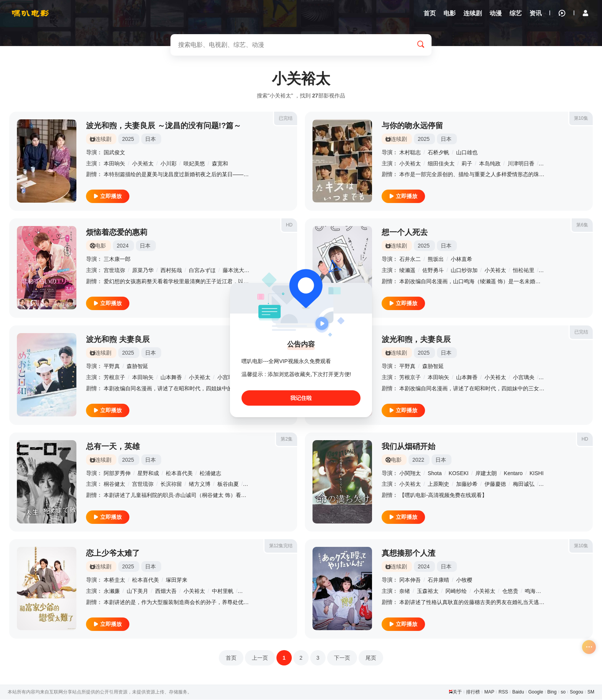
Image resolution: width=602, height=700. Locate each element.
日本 (150, 139)
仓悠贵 (510, 591)
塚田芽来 (177, 581)
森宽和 (220, 164)
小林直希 (461, 260)
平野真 (112, 367)
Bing (552, 692)
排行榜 (473, 692)
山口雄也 (467, 153)
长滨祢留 (171, 485)
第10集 (581, 119)
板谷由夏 (228, 485)
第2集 (287, 439)
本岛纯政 (490, 164)
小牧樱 (464, 581)
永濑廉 (112, 591)
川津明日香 (521, 164)
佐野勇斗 (433, 271)
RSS (503, 692)
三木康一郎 (117, 260)
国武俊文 (114, 153)
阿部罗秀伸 (117, 474)
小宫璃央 (228, 378)
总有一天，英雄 (113, 447)
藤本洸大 (233, 271)
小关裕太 (143, 164)
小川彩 (169, 164)
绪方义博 (200, 485)
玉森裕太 (428, 591)
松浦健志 (210, 474)
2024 (123, 246)
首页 (231, 658)
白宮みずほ (202, 271)
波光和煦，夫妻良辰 (416, 340)
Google (536, 692)
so (563, 692)
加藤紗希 (467, 485)
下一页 (342, 658)
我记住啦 (301, 398)
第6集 (582, 226)
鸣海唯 (533, 591)
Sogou (576, 692)
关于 (457, 692)
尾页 (371, 658)
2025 (128, 139)
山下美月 (137, 591)
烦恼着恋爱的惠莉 (117, 233)
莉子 (467, 164)
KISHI (537, 474)
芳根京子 (114, 378)
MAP (489, 692)
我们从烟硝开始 (408, 447)
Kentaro (513, 474)
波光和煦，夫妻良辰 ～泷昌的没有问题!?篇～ (164, 126)
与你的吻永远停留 (412, 126)
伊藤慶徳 (495, 485)
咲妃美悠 (194, 164)
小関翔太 (410, 474)
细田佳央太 (441, 164)
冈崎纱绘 (456, 591)
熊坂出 (436, 260)
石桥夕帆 (438, 153)
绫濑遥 (407, 271)
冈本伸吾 (410, 581)
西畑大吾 (166, 591)
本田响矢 (114, 164)
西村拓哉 (171, 271)
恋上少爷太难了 (113, 554)
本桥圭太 (114, 581)
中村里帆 (223, 591)
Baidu (518, 692)
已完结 (286, 119)
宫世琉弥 (114, 271)
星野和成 (148, 474)
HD (289, 226)
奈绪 (405, 591)
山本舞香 (171, 378)
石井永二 (410, 260)
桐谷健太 (114, 485)
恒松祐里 (524, 271)
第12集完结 (281, 546)
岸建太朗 (486, 474)
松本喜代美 (179, 474)
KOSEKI (458, 474)
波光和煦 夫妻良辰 (118, 340)
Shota (435, 474)
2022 (418, 460)
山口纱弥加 (464, 271)
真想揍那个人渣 (408, 554)
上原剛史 (438, 485)
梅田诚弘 (524, 485)
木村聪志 (410, 153)
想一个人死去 (405, 233)
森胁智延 (137, 367)
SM (591, 692)
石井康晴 (438, 581)
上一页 (260, 658)
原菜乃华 (143, 271)
